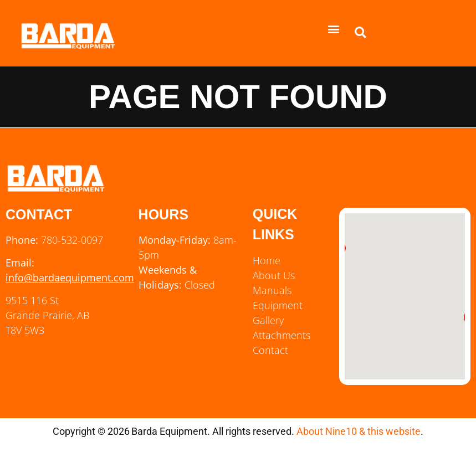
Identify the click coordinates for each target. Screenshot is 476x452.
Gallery (268, 320)
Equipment (278, 305)
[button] (334, 29)
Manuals (272, 290)
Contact (270, 350)
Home (267, 260)
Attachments (281, 335)
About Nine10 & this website (359, 431)
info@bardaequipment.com (70, 278)
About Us (274, 275)
